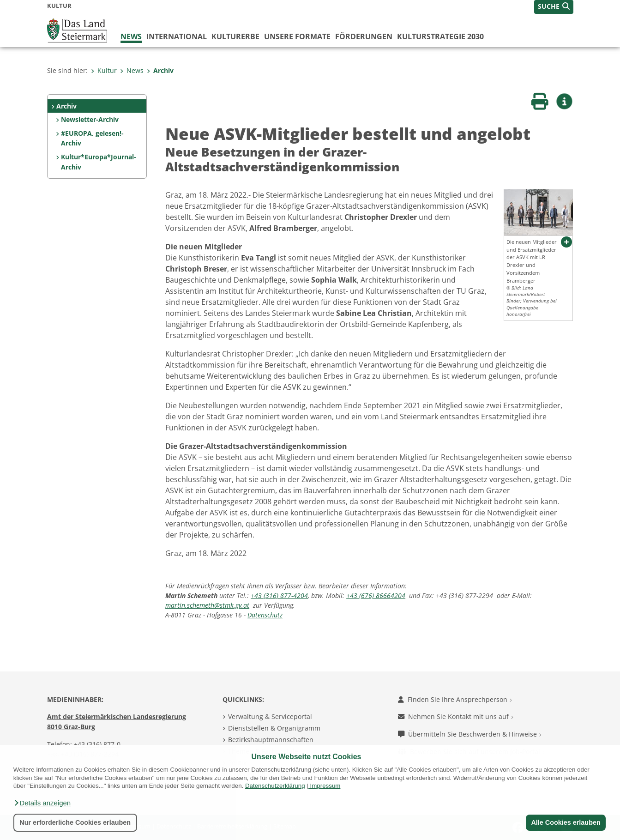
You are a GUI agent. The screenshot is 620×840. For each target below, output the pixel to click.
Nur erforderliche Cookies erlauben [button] (75, 822)
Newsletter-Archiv (90, 119)
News (131, 36)
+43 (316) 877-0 (97, 744)
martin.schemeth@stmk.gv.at (207, 605)
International (177, 36)
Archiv (160, 70)
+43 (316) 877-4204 (279, 595)
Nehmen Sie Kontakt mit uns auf (456, 716)
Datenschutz (265, 615)
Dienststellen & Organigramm (274, 728)
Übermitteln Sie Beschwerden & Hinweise (470, 734)
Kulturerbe (235, 36)
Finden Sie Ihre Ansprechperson (455, 699)
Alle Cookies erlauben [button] (566, 822)
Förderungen (364, 36)
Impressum (325, 786)
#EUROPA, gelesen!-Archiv (92, 138)
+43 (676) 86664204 (376, 595)
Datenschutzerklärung (275, 786)
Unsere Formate (297, 36)
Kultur (104, 70)
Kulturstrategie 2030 (440, 36)
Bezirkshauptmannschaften (271, 740)
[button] (42, 803)
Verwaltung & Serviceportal (270, 716)
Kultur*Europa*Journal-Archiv (99, 162)
